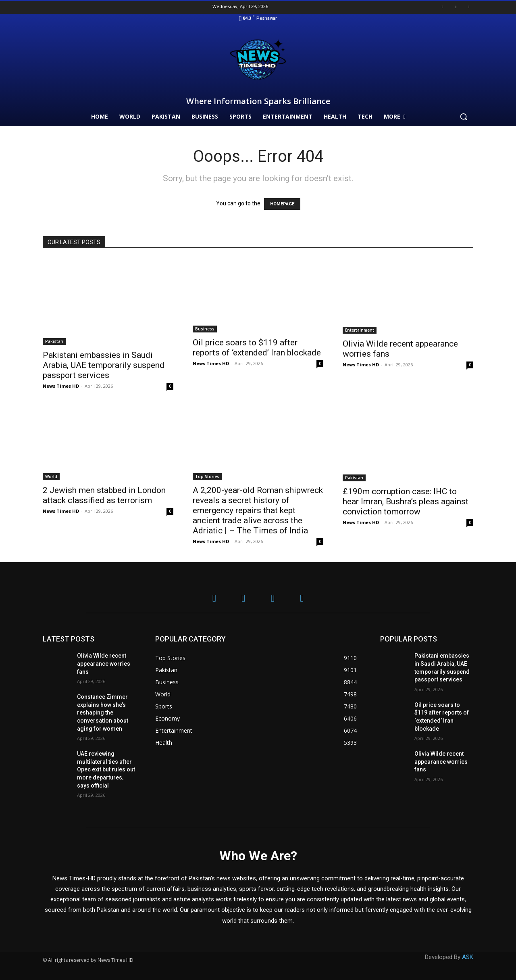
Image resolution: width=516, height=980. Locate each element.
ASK (468, 957)
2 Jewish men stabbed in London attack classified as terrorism (104, 495)
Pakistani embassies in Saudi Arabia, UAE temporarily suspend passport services (104, 365)
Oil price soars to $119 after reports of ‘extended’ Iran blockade (257, 348)
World (51, 476)
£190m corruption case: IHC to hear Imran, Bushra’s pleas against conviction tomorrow (406, 501)
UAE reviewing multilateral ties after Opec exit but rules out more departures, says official (106, 769)
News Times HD (61, 386)
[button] (464, 117)
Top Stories (207, 476)
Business (205, 329)
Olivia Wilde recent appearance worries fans (104, 663)
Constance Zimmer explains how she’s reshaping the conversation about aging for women (103, 713)
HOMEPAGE (282, 204)
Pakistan (54, 341)
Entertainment (360, 330)
